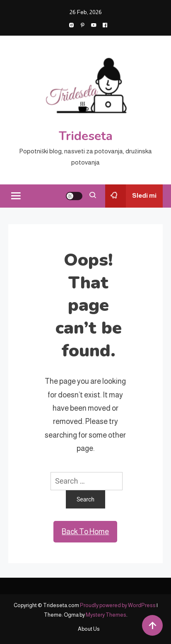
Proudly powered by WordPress (118, 605)
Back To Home (85, 532)
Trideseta (86, 136)
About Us (89, 629)
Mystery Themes (106, 615)
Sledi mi (131, 196)
